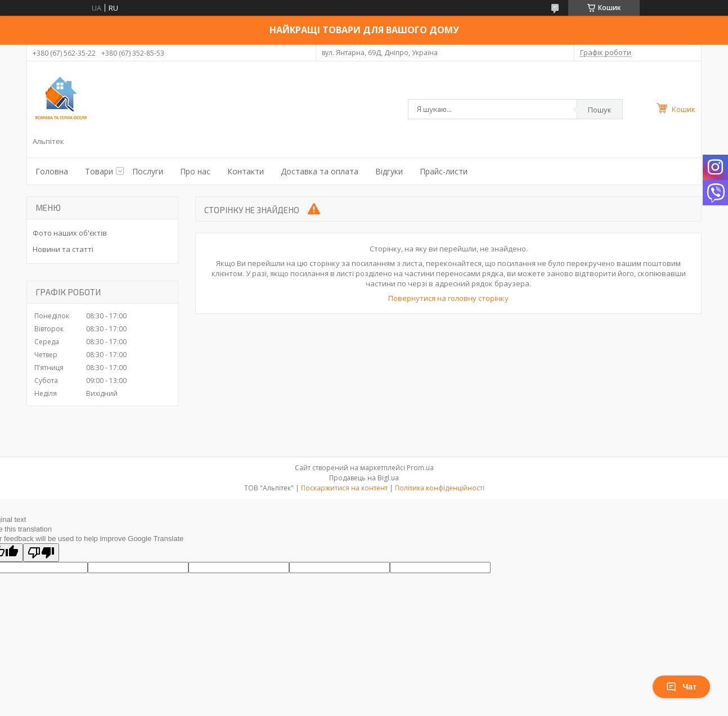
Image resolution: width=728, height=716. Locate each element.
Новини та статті (63, 249)
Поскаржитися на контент (344, 488)
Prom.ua (420, 468)
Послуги (148, 171)
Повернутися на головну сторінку (448, 298)
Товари (99, 171)
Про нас (195, 171)
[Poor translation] (41, 553)
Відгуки (389, 171)
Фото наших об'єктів (70, 233)
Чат (681, 687)
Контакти (246, 171)
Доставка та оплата (320, 171)
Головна (52, 171)
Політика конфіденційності (440, 488)
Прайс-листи (444, 171)
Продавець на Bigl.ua (364, 478)
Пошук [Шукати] (600, 110)
